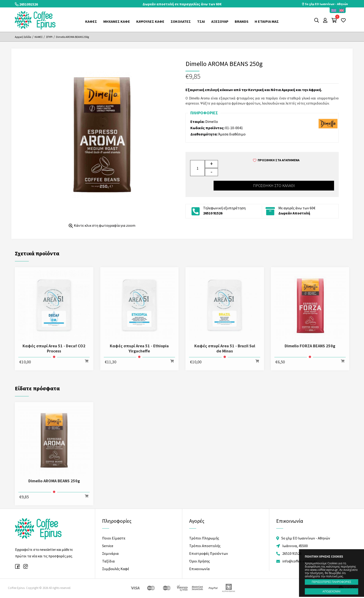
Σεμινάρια (110, 553)
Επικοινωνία (199, 568)
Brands (242, 21)
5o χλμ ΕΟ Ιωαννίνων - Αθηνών (325, 4)
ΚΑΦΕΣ (91, 21)
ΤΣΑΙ (201, 21)
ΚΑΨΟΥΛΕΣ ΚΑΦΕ (150, 21)
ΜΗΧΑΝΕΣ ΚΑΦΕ (117, 21)
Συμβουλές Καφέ (116, 568)
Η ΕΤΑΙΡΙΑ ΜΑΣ (267, 21)
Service (108, 545)
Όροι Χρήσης (200, 561)
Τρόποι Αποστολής (205, 545)
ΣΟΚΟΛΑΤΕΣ (181, 21)
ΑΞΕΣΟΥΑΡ (220, 21)
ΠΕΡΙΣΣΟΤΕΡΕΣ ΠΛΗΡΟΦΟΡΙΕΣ (331, 582)
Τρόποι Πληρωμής (204, 538)
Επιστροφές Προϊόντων (209, 553)
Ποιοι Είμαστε (114, 538)
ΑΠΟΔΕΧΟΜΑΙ (331, 591)
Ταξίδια (108, 561)
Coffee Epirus (35, 20)
